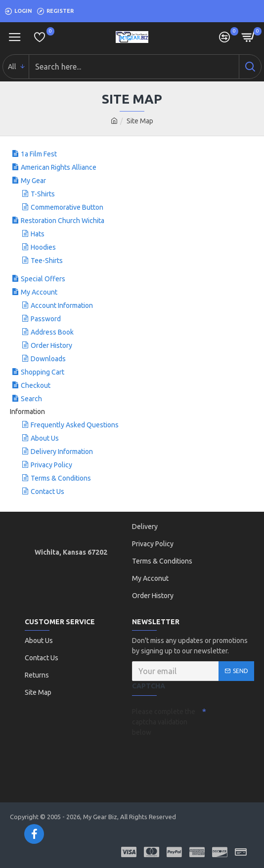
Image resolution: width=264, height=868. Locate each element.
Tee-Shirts (47, 261)
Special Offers (43, 279)
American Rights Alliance (59, 167)
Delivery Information (62, 452)
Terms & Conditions (61, 478)
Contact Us (47, 491)
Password (46, 319)
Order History (51, 345)
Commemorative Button (67, 207)
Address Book (52, 332)
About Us (45, 438)
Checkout (36, 385)
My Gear (33, 181)
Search (31, 399)
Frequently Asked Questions (75, 425)
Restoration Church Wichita (63, 221)
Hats (38, 234)
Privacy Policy (51, 465)
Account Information (62, 305)
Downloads (48, 359)
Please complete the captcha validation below (164, 722)
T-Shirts (43, 194)
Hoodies (43, 247)
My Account (39, 292)
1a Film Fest (39, 154)
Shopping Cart (43, 372)
